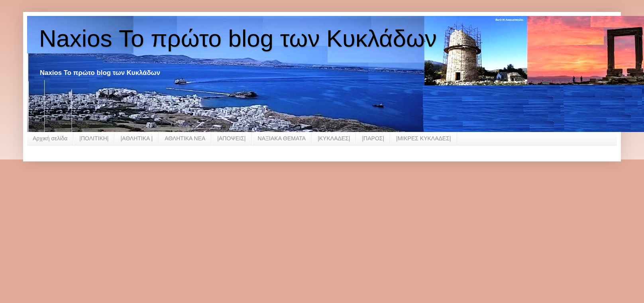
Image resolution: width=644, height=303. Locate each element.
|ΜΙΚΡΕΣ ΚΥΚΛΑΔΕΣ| (423, 138)
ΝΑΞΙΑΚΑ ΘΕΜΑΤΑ (282, 138)
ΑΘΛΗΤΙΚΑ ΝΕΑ (185, 138)
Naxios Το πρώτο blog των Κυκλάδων (238, 38)
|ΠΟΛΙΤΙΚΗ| (94, 138)
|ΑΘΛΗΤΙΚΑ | (136, 138)
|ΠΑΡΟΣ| (373, 138)
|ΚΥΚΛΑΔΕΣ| (334, 138)
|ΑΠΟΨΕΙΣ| (231, 138)
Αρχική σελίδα (50, 138)
